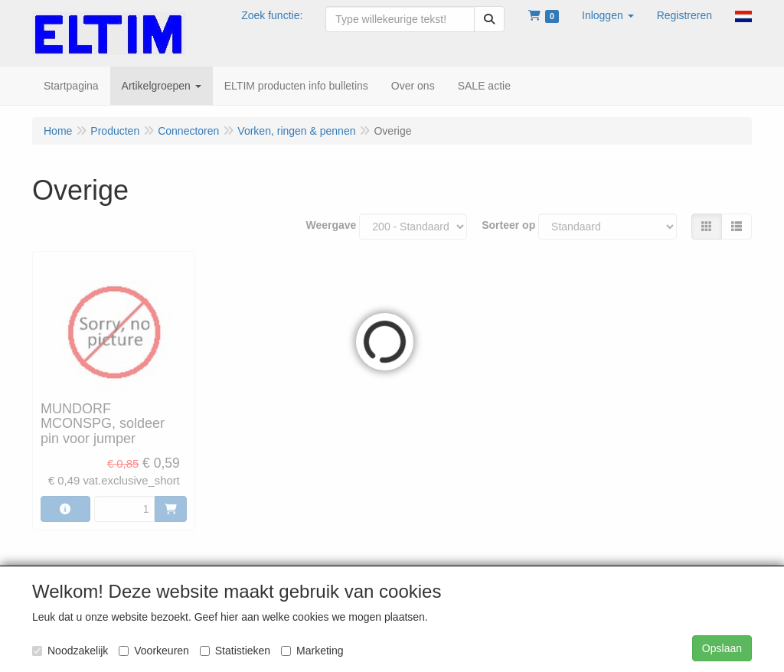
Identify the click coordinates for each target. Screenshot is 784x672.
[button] (608, 15)
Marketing (312, 651)
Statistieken (235, 651)
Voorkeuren (154, 651)
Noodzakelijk (70, 651)
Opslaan (722, 648)
